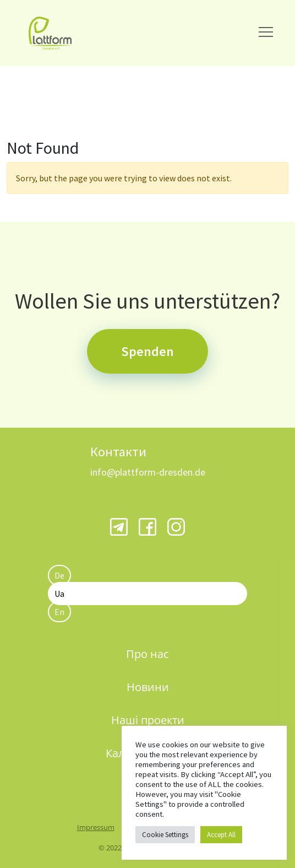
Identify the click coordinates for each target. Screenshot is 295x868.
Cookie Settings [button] (165, 835)
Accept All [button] (221, 835)
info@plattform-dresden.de (148, 472)
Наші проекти (148, 720)
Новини (148, 687)
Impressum (96, 827)
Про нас (147, 654)
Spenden (147, 351)
